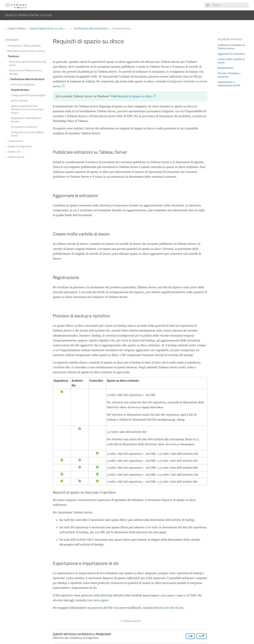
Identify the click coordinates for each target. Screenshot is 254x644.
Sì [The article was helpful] (190, 636)
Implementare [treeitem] (15, 141)
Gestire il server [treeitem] (16, 157)
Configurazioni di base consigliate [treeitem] (28, 95)
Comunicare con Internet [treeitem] (24, 127)
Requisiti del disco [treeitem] (20, 90)
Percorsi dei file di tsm (169, 608)
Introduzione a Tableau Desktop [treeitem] (24, 46)
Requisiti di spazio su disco (136, 96)
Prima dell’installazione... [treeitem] (24, 85)
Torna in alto (130, 621)
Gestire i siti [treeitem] (14, 152)
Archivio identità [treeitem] (19, 101)
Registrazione (225, 68)
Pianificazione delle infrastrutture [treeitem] (27, 79)
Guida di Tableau (16, 29)
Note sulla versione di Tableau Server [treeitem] (26, 51)
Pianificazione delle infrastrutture (91, 29)
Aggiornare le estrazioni (231, 54)
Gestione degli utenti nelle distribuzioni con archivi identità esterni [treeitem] (27, 109)
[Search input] (231, 5)
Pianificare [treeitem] (13, 56)
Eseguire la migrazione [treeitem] (19, 146)
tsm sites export (98, 600)
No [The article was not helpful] (202, 636)
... (69, 29)
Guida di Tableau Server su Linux (47, 29)
